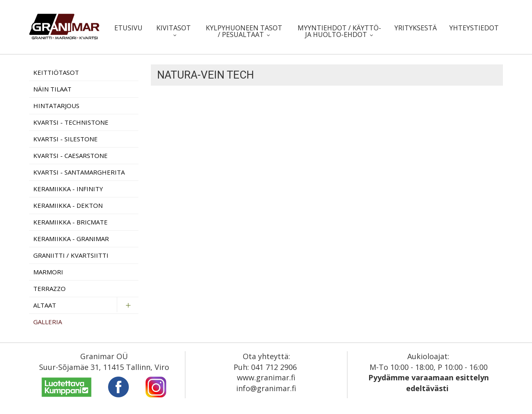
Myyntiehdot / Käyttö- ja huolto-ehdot (339, 31)
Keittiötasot (56, 72)
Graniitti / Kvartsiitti (71, 255)
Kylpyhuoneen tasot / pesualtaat (244, 31)
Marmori (48, 272)
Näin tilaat (52, 89)
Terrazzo (49, 288)
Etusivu (128, 28)
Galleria (48, 322)
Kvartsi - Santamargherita (79, 172)
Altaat (45, 305)
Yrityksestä (416, 28)
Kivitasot (174, 28)
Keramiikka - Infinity (68, 189)
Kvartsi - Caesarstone (70, 155)
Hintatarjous (56, 106)
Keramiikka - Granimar (71, 239)
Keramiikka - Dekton (68, 205)
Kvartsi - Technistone (71, 122)
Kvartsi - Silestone (65, 139)
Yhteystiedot (474, 28)
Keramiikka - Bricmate (70, 222)
